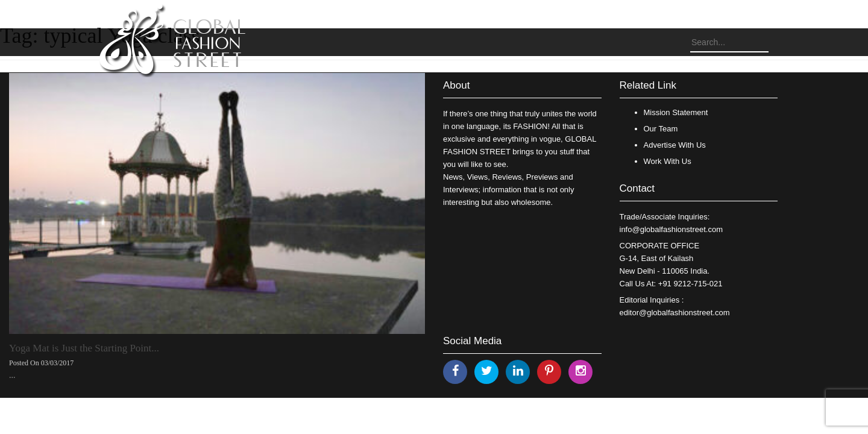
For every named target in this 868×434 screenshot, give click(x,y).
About (456, 85)
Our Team (661, 129)
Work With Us (668, 161)
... (12, 375)
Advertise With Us (675, 145)
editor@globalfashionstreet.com (675, 313)
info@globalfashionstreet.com (671, 229)
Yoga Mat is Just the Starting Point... (84, 348)
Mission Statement (676, 112)
